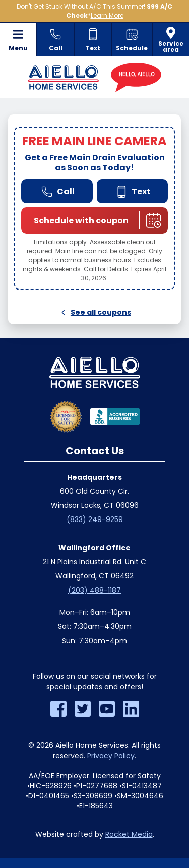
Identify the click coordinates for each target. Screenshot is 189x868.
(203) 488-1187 (94, 590)
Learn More (107, 15)
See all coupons (94, 312)
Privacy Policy (111, 756)
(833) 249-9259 (95, 519)
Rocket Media (129, 834)
